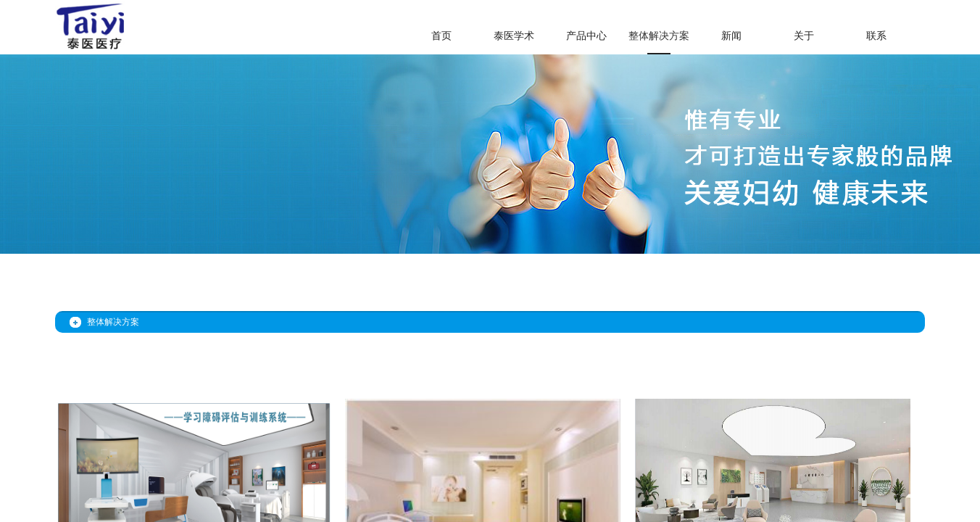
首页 (441, 36)
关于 (804, 36)
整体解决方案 (659, 36)
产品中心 (586, 36)
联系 (876, 36)
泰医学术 (514, 36)
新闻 (731, 36)
